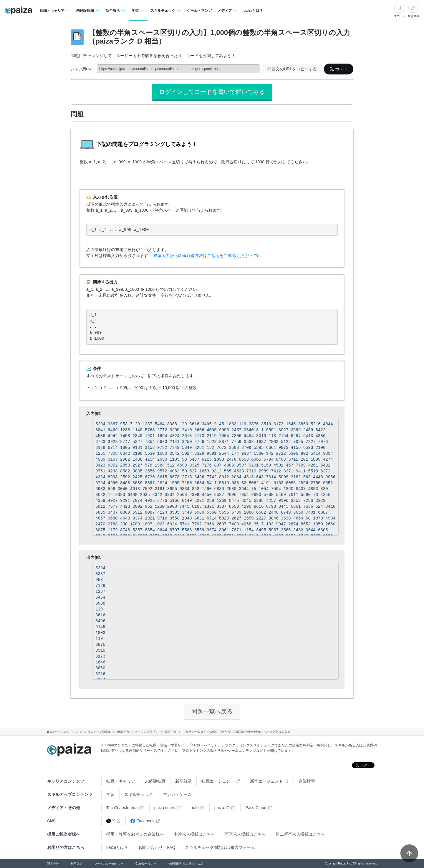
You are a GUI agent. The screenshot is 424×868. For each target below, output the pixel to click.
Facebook (142, 821)
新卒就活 (183, 781)
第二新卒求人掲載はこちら (300, 834)
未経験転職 (155, 781)
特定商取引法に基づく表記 (186, 864)
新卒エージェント (266, 781)
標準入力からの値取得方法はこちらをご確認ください (203, 255)
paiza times (165, 808)
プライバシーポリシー (109, 864)
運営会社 (53, 864)
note (195, 808)
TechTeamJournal (122, 808)
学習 (110, 794)
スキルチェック (139, 794)
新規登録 (413, 16)
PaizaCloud (256, 808)
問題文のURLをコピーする (292, 69)
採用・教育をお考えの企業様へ (135, 834)
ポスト (339, 69)
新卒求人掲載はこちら (245, 834)
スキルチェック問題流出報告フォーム (220, 847)
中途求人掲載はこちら (194, 834)
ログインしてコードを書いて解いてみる (212, 92)
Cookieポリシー (146, 864)
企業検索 (307, 781)
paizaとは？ (253, 11)
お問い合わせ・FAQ (157, 847)
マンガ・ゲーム (177, 794)
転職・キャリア (121, 781)
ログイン (399, 16)
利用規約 (77, 864)
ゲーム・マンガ (199, 11)
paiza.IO (222, 808)
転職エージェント (218, 781)
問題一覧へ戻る (212, 711)
